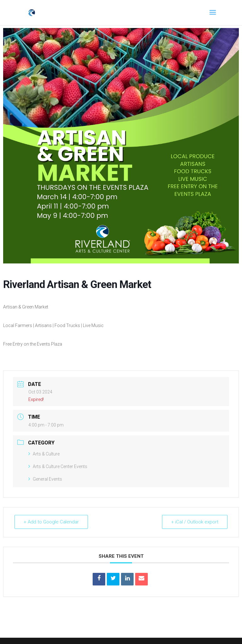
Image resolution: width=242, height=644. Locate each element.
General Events (45, 479)
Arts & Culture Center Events (58, 466)
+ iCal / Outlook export (195, 522)
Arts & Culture (44, 454)
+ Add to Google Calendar (51, 522)
